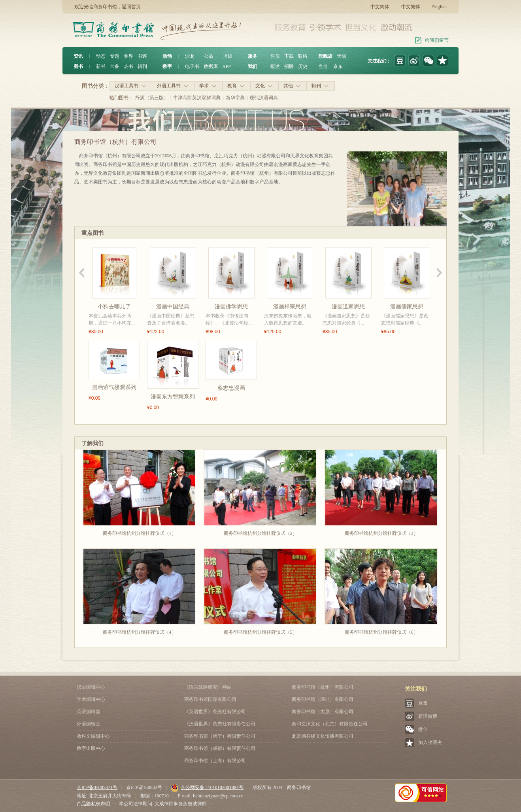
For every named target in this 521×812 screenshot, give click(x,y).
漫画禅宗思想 (290, 307)
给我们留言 (437, 40)
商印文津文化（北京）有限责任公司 (330, 724)
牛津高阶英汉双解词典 (197, 98)
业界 (128, 56)
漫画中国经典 (173, 307)
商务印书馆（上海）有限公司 (215, 761)
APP (227, 66)
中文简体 (380, 7)
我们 (253, 66)
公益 (209, 56)
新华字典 (235, 98)
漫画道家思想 (348, 307)
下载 (289, 56)
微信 (423, 729)
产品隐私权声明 (93, 804)
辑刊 (142, 66)
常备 (115, 66)
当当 (323, 66)
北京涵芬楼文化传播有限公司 (323, 736)
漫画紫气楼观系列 (114, 387)
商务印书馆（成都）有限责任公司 (220, 748)
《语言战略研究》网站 (208, 687)
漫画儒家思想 (407, 307)
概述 (275, 66)
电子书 (192, 66)
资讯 (78, 56)
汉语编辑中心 (91, 687)
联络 (303, 56)
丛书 (128, 66)
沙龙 (190, 56)
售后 (275, 56)
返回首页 (131, 7)
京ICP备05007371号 (97, 787)
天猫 (342, 56)
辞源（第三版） (152, 98)
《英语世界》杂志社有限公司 (215, 712)
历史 (303, 66)
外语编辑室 (89, 724)
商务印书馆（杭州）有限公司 (323, 687)
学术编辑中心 (91, 699)
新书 (101, 66)
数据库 (211, 66)
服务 (253, 56)
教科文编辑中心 (93, 736)
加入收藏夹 (430, 742)
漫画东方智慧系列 (173, 397)
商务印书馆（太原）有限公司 (323, 712)
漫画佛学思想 (231, 307)
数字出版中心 (91, 748)
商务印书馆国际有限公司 (210, 699)
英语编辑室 (89, 712)
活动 (167, 56)
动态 (101, 56)
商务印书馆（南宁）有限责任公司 (220, 736)
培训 (228, 56)
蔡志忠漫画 (231, 388)
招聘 (289, 66)
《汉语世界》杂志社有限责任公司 (220, 724)
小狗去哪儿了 (114, 307)
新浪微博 (428, 716)
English (439, 7)
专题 (115, 56)
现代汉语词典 (264, 98)
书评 (142, 56)
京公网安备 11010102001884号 (207, 787)
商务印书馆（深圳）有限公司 (323, 699)
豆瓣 (423, 703)
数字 (167, 66)
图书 (78, 66)
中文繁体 (411, 7)
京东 (338, 66)
